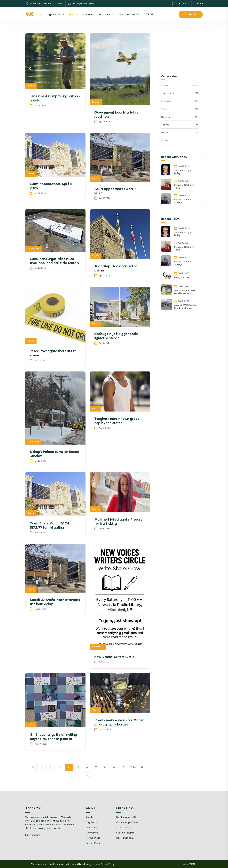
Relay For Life (181, 277)
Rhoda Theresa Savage (183, 201)
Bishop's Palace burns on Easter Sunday (55, 454)
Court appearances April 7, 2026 (116, 191)
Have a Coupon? (125, 838)
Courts (31, 174)
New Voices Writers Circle (114, 657)
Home (39, 14)
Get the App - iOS (126, 817)
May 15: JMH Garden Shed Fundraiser (185, 307)
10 (123, 767)
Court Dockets (124, 827)
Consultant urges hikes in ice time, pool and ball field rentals (54, 261)
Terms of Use (93, 838)
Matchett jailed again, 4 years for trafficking (118, 521)
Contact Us (92, 833)
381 (142, 767)
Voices (180, 141)
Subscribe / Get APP (129, 14)
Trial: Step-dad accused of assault (116, 268)
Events (180, 109)
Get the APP (191, 14)
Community (104, 14)
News (72, 14)
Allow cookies (189, 864)
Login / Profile (54, 14)
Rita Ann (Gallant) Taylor (184, 186)
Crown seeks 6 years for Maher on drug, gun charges (119, 722)
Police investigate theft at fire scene (53, 353)
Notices (180, 125)
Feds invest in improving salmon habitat (55, 98)
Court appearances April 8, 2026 (51, 186)
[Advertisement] (178, 51)
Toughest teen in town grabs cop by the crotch (117, 421)
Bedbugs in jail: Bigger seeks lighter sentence (116, 336)
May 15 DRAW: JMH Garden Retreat (185, 292)
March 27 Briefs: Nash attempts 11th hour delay (55, 602)
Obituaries (88, 14)
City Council (34, 249)
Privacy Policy (93, 843)
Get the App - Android (128, 822)
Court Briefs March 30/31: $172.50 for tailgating (50, 525)
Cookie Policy (108, 864)
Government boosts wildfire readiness (116, 114)
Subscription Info (125, 833)
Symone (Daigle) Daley (183, 172)
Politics (31, 86)
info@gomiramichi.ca (83, 4)
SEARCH (148, 14)
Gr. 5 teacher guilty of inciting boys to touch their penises (53, 737)
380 (133, 767)
